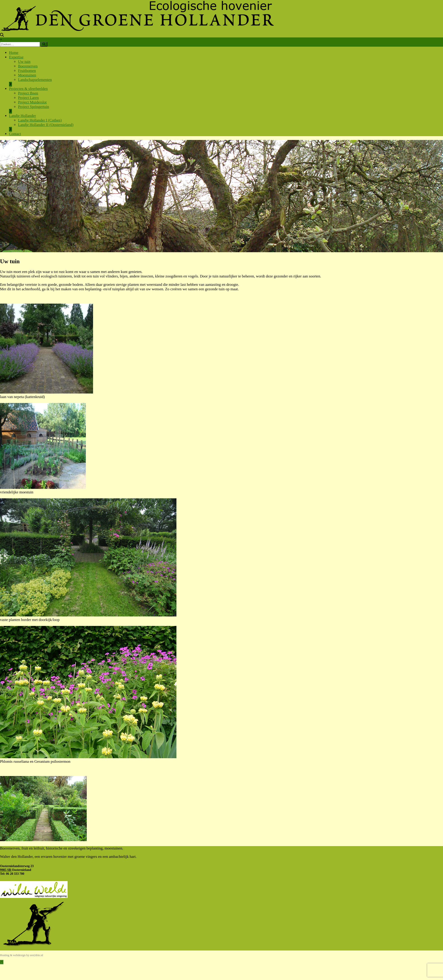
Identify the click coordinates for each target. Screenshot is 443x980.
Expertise (16, 57)
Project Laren (28, 98)
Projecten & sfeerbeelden (28, 89)
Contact (15, 134)
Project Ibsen (28, 93)
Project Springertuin (33, 107)
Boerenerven (28, 66)
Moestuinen (27, 75)
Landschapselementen (35, 80)
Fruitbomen (27, 71)
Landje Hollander (22, 116)
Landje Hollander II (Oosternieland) (46, 125)
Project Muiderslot (32, 102)
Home (14, 53)
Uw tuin (24, 62)
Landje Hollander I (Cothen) (40, 120)
